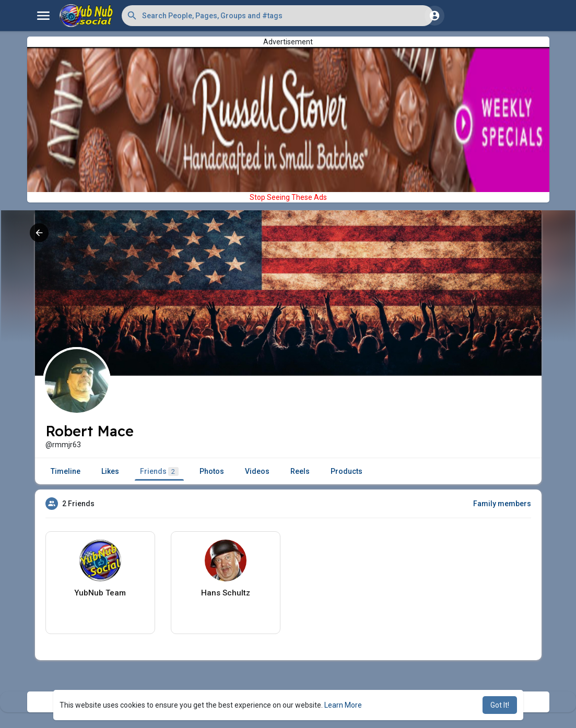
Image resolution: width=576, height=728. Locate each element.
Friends (159, 472)
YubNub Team (100, 593)
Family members (502, 504)
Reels (300, 471)
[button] (278, 16)
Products (346, 471)
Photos (212, 471)
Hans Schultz (226, 593)
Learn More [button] (343, 705)
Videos (257, 471)
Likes (110, 471)
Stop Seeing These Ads (288, 197)
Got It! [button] (500, 705)
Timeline (66, 471)
